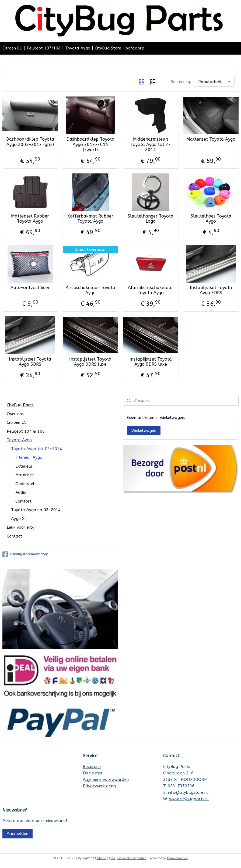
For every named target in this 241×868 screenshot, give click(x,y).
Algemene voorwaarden (106, 780)
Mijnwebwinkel (177, 858)
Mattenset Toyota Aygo (211, 139)
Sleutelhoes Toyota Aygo (211, 219)
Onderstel (25, 484)
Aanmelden (18, 834)
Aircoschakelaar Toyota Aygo (90, 290)
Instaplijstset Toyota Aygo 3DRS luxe (90, 361)
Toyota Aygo (78, 48)
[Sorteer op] (214, 81)
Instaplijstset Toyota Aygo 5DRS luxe (151, 361)
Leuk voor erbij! (21, 527)
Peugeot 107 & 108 (26, 431)
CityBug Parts (20, 405)
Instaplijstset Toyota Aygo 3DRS (211, 290)
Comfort (23, 501)
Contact (14, 536)
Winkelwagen (144, 431)
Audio (21, 492)
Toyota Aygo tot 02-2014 (36, 449)
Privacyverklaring (99, 786)
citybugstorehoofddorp (25, 554)
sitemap (102, 858)
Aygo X (18, 519)
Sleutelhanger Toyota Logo (151, 219)
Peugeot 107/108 (44, 48)
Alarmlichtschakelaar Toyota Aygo (151, 290)
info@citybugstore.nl (188, 792)
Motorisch (25, 475)
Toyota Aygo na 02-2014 (36, 510)
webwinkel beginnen (132, 858)
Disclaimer (93, 773)
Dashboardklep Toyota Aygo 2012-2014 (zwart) (90, 144)
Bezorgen (92, 767)
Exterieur (24, 466)
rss (113, 858)
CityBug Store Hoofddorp (120, 48)
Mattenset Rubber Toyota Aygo (30, 219)
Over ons (15, 414)
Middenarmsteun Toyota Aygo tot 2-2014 (151, 144)
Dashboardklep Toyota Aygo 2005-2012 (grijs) (30, 142)
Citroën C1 (12, 48)
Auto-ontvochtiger (30, 288)
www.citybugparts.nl (189, 799)
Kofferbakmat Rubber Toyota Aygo (90, 219)
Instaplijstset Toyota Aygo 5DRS (30, 361)
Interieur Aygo (29, 457)
